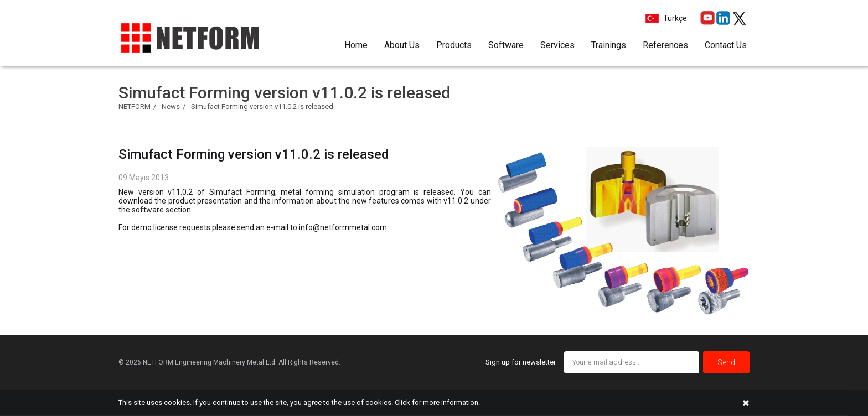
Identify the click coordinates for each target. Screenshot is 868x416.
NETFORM (135, 106)
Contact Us (726, 45)
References (665, 45)
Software (506, 45)
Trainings (609, 45)
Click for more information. (437, 402)
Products (454, 45)
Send (726, 362)
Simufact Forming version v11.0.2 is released (262, 106)
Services (557, 45)
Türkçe (674, 18)
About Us (402, 45)
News (171, 106)
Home (356, 45)
